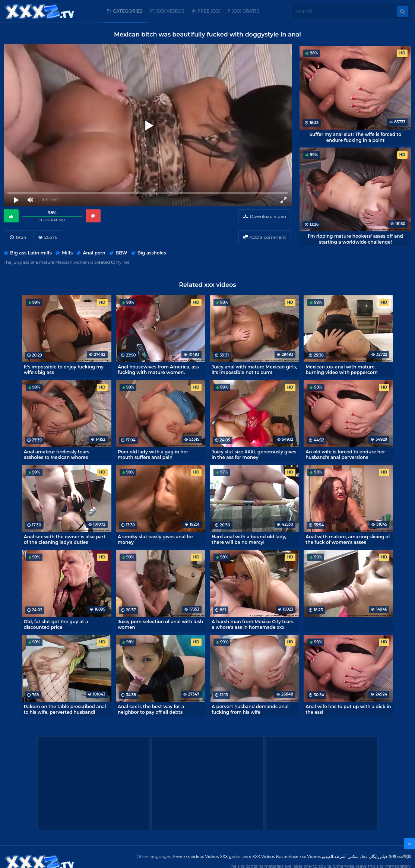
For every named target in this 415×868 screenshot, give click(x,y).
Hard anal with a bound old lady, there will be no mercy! (249, 539)
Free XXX (209, 11)
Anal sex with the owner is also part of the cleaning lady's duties (65, 539)
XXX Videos (170, 11)
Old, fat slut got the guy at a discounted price (56, 624)
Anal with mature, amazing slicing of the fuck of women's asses (348, 539)
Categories (128, 11)
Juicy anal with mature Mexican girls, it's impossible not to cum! (254, 370)
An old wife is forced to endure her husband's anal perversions (345, 454)
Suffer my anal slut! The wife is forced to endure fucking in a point (356, 137)
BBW (121, 253)
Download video (268, 216)
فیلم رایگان (378, 856)
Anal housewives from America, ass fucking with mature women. (158, 370)
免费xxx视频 (400, 856)
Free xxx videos (189, 856)
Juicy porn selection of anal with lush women (160, 624)
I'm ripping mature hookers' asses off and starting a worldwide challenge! (355, 239)
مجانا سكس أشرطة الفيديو (345, 856)
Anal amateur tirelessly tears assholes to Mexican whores (57, 454)
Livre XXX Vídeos (258, 856)
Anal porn (94, 253)
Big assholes (152, 253)
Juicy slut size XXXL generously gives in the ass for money (254, 454)
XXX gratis (246, 11)
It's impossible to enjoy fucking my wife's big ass (64, 370)
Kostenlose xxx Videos (298, 856)
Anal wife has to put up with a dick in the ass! (348, 709)
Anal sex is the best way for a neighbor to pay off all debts (151, 709)
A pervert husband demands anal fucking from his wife (250, 709)
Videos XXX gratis (223, 856)
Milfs (67, 253)
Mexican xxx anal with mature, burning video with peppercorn (342, 370)
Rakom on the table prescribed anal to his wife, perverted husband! (65, 709)
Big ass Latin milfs (31, 253)
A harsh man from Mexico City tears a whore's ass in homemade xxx (253, 624)
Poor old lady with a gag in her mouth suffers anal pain (153, 454)
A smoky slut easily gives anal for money (156, 539)
